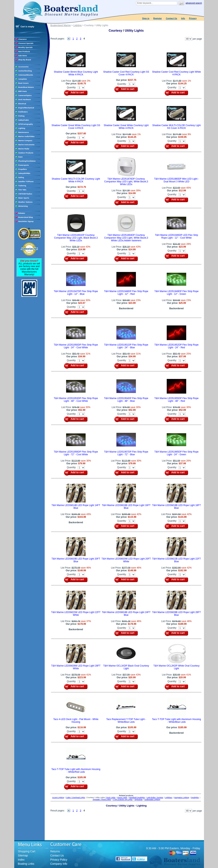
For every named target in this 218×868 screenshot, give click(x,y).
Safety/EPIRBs (24, 173)
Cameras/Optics (25, 95)
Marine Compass (25, 141)
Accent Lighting (58, 798)
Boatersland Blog (26, 217)
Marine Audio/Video (27, 136)
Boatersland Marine (61, 25)
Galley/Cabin (24, 120)
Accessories (23, 67)
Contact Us (171, 18)
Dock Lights (111, 798)
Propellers (23, 169)
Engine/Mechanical (26, 108)
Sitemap (23, 856)
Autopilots (23, 79)
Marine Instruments (26, 145)
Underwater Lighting (152, 799)
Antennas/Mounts (26, 75)
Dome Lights (122, 798)
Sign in (146, 18)
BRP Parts (23, 91)
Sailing (21, 177)
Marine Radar (24, 149)
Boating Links (26, 864)
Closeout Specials (26, 43)
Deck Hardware (25, 100)
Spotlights (195, 798)
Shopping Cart (27, 851)
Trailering (22, 186)
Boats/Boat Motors (26, 87)
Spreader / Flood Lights (102, 799)
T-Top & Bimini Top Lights (123, 799)
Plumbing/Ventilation (27, 161)
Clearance (23, 39)
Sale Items (23, 56)
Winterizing (23, 206)
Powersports (24, 165)
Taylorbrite (138, 799)
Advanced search (194, 3)
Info (183, 18)
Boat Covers (23, 83)
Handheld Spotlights (137, 798)
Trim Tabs (22, 190)
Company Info (59, 864)
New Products (24, 52)
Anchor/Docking (25, 71)
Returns (55, 851)
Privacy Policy (59, 860)
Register (158, 18)
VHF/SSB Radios (25, 194)
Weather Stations (25, 202)
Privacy (193, 18)
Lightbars (169, 798)
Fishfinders (23, 112)
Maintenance (24, 132)
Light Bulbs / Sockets (155, 798)
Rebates (22, 213)
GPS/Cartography (26, 124)
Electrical (22, 104)
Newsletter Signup (26, 221)
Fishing (21, 116)
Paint (20, 157)
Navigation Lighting (182, 798)
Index (21, 860)
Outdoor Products (26, 153)
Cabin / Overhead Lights (76, 798)
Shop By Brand (25, 60)
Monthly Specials (26, 47)
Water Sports (24, 198)
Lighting (22, 128)
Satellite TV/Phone (26, 182)
